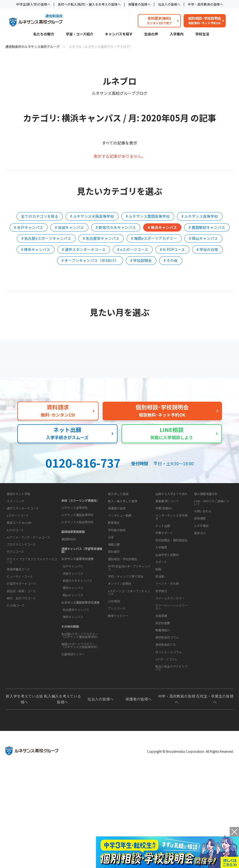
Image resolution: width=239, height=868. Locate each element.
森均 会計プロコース (21, 660)
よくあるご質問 (121, 372)
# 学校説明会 (141, 260)
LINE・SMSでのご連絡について (212, 550)
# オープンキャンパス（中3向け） (90, 260)
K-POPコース (15, 591)
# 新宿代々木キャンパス (116, 227)
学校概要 (114, 577)
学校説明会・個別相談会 (171, 587)
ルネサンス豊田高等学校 (77, 556)
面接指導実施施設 (73, 572)
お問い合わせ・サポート (126, 622)
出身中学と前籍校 (167, 602)
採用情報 (200, 566)
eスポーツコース (18, 577)
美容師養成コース (18, 631)
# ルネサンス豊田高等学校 (148, 216)
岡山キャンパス (73, 636)
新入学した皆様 (118, 541)
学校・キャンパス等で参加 (125, 657)
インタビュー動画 (120, 563)
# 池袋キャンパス (69, 227)
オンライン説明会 (120, 664)
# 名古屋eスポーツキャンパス (46, 238)
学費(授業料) (164, 556)
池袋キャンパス (73, 614)
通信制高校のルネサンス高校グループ (32, 46)
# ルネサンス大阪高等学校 (92, 216)
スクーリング (15, 562)
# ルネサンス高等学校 (200, 216)
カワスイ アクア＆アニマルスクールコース (32, 622)
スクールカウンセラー (170, 662)
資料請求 (114, 632)
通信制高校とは (166, 725)
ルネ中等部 (201, 573)
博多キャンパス (73, 657)
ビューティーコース (20, 638)
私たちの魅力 (44, 34)
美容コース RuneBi (19, 584)
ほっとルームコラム (169, 732)
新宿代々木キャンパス (77, 621)
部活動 (160, 640)
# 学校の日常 (207, 249)
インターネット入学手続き (171, 564)
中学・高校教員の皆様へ (205, 4)
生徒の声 (151, 34)
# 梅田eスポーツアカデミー (154, 238)
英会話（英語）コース (21, 652)
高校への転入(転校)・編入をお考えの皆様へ (89, 4)
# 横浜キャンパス (162, 227)
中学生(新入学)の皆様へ (33, 4)
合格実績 (161, 680)
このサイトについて (208, 531)
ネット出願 (163, 573)
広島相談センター (73, 695)
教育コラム (163, 708)
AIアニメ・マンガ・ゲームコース (28, 599)
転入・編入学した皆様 (123, 548)
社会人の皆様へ (169, 4)
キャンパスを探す (119, 34)
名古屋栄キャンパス (76, 650)
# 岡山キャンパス (203, 238)
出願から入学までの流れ (171, 541)
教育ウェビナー (118, 696)
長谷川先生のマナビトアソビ (171, 748)
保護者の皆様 (117, 556)
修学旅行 (161, 655)
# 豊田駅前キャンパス (207, 227)
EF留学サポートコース (21, 645)
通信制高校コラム (167, 718)
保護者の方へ (41, 372)
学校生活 (202, 34)
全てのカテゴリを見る (40, 216)
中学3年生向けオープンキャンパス (129, 648)
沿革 (111, 601)
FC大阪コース (16, 667)
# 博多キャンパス (36, 249)
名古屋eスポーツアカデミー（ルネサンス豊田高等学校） (80, 676)
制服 (158, 633)
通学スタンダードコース (23, 570)
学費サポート (164, 580)
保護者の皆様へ (139, 4)
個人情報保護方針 (206, 541)
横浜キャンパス (73, 628)
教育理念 (114, 587)
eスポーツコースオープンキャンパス (129, 673)
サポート (161, 626)
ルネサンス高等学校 (74, 548)
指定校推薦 (163, 687)
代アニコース (15, 613)
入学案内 (177, 34)
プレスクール (117, 689)
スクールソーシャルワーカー (171, 671)
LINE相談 (114, 681)
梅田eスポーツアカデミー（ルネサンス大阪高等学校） (80, 686)
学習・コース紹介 (80, 34)
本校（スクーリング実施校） (80, 541)
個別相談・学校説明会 (123, 639)
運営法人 (200, 580)
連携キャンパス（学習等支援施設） (82, 591)
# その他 (171, 260)
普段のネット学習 (18, 555)
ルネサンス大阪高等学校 (77, 563)
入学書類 (161, 595)
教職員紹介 (163, 694)
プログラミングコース (21, 606)
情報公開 (114, 608)
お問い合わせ (203, 558)
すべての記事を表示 (120, 143)
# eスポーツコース (133, 249)
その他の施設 (70, 667)
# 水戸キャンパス (29, 227)
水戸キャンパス (73, 607)
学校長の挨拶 (117, 594)
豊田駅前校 (69, 580)
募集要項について (167, 548)
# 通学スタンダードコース (84, 249)
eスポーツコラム (166, 739)
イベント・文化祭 (167, 648)
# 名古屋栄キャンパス (101, 238)
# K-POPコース (172, 249)
